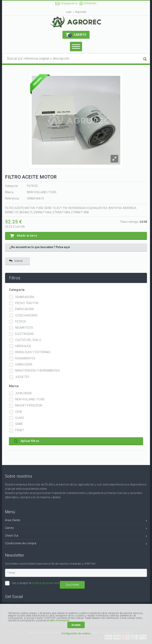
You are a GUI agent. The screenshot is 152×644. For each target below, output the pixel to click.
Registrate (81, 12)
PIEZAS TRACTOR (27, 303)
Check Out (76, 536)
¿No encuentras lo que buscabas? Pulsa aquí (40, 247)
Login (69, 12)
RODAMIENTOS (25, 358)
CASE (19, 412)
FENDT (20, 430)
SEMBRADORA (25, 297)
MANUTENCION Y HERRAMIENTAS (37, 371)
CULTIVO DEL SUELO (28, 340)
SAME (19, 424)
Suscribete (72, 585)
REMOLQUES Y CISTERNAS (33, 352)
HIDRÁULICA (23, 346)
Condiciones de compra (76, 544)
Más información (60, 620)
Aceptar (76, 625)
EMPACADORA (25, 309)
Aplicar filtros (27, 441)
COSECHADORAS (26, 315)
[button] (76, 35)
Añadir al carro (24, 236)
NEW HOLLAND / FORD (30, 399)
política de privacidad (46, 583)
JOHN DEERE (24, 393)
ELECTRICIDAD (25, 334)
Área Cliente (76, 521)
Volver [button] (16, 261)
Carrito (76, 529)
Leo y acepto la (35, 583)
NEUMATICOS (24, 328)
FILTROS (21, 321)
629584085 (88, 3)
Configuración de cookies (76, 633)
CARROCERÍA (24, 364)
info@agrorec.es (66, 3)
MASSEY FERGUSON (29, 405)
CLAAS (20, 418)
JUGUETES (22, 377)
